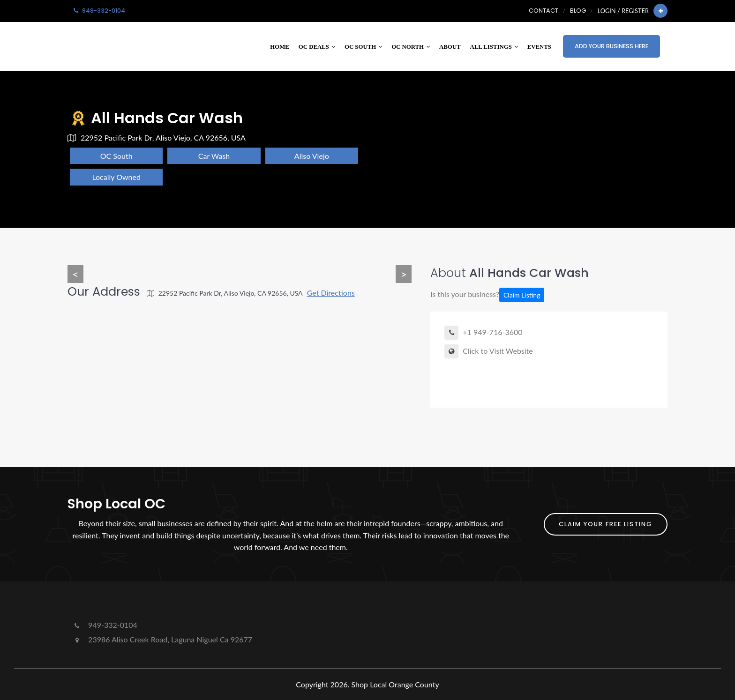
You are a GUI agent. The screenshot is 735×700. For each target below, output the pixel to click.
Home (280, 47)
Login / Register (623, 11)
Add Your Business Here (611, 46)
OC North (411, 47)
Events (539, 47)
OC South (363, 47)
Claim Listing (522, 295)
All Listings (494, 47)
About (450, 47)
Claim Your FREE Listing (606, 524)
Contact (544, 11)
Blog (578, 11)
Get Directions (331, 293)
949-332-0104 (105, 625)
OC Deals (317, 47)
